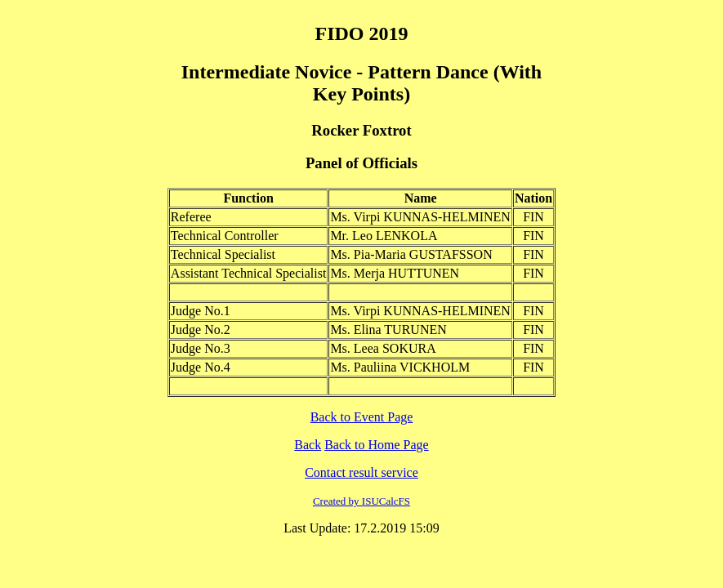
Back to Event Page (362, 417)
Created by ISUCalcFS (361, 501)
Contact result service (361, 472)
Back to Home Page (377, 445)
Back (308, 445)
